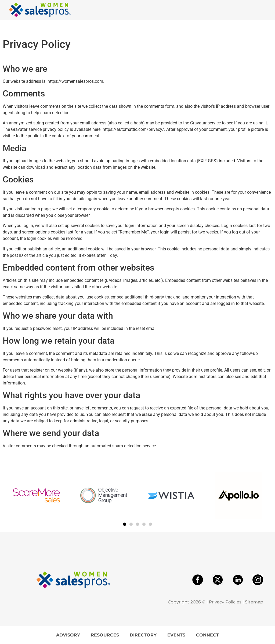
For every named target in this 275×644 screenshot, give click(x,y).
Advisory (68, 635)
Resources (105, 635)
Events (176, 635)
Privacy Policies (225, 602)
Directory (143, 635)
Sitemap (254, 602)
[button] (125, 524)
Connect (207, 635)
